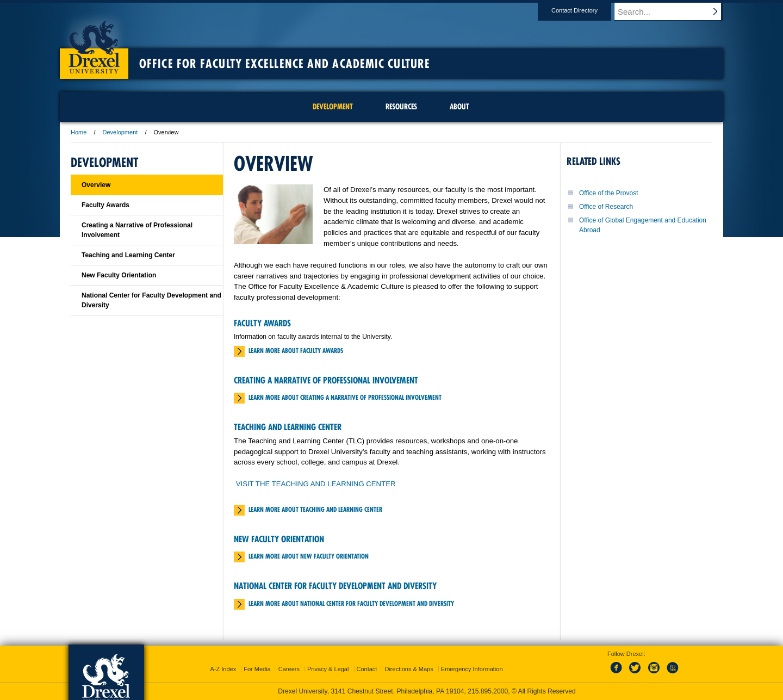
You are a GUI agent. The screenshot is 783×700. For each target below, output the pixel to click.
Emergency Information (472, 669)
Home (79, 132)
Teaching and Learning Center (288, 427)
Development (120, 132)
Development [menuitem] (333, 107)
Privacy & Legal (328, 669)
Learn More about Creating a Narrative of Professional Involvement (345, 397)
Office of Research (606, 207)
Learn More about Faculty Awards (296, 351)
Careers (289, 669)
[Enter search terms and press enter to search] (674, 11)
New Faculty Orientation (279, 539)
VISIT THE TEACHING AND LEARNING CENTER (316, 484)
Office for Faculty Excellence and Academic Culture (285, 64)
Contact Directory (585, 10)
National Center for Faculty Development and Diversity (335, 586)
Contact (367, 669)
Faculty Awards (262, 323)
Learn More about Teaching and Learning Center (315, 509)
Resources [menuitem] (401, 107)
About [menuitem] (459, 107)
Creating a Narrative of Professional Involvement (326, 380)
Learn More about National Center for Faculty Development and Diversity (351, 603)
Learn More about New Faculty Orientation (309, 556)
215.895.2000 (488, 691)
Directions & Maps (409, 669)
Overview (96, 185)
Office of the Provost (609, 193)
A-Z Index (223, 669)
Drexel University (94, 44)
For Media (257, 669)
